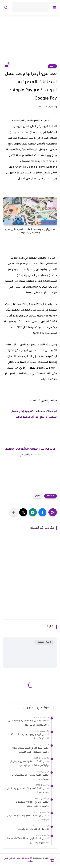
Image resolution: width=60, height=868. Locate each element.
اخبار (52, 66)
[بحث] (6, 7)
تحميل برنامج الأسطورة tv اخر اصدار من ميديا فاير (28, 818)
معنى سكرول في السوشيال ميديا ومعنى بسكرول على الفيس (30, 750)
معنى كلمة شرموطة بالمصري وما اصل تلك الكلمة (28, 791)
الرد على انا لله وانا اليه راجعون (33, 829)
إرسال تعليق (44, 642)
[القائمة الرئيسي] (54, 7)
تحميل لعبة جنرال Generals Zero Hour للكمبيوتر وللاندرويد (28, 841)
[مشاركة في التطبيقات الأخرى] (14, 512)
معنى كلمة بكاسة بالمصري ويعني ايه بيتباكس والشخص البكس (29, 764)
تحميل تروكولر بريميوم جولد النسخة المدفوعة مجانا (30, 737)
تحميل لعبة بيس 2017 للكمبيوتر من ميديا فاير (30, 777)
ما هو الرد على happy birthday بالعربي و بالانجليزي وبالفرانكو (28, 723)
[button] (42, 512)
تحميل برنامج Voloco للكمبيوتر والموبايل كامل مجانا (32, 804)
